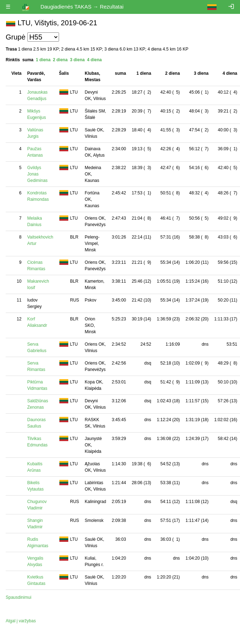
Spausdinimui (18, 597)
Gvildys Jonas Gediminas (37, 174)
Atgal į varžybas (21, 621)
